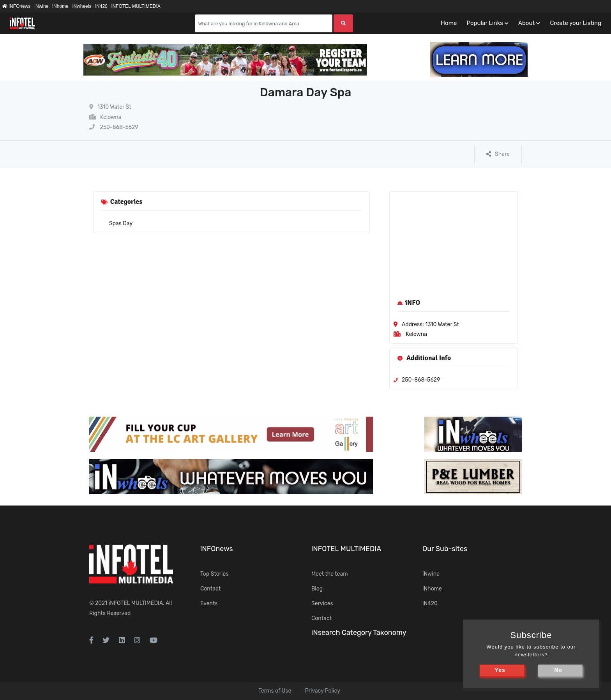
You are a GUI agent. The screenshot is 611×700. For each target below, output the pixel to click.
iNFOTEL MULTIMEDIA (136, 6)
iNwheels (82, 6)
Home (449, 23)
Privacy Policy (323, 691)
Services (322, 604)
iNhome (60, 6)
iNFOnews (16, 6)
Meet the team (330, 574)
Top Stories (214, 574)
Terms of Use (275, 691)
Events (209, 604)
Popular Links (485, 23)
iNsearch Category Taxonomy (359, 633)
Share (498, 154)
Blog (317, 589)
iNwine (41, 6)
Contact (210, 589)
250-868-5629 (114, 127)
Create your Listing (576, 23)
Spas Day (121, 224)
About (526, 23)
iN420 (101, 6)
